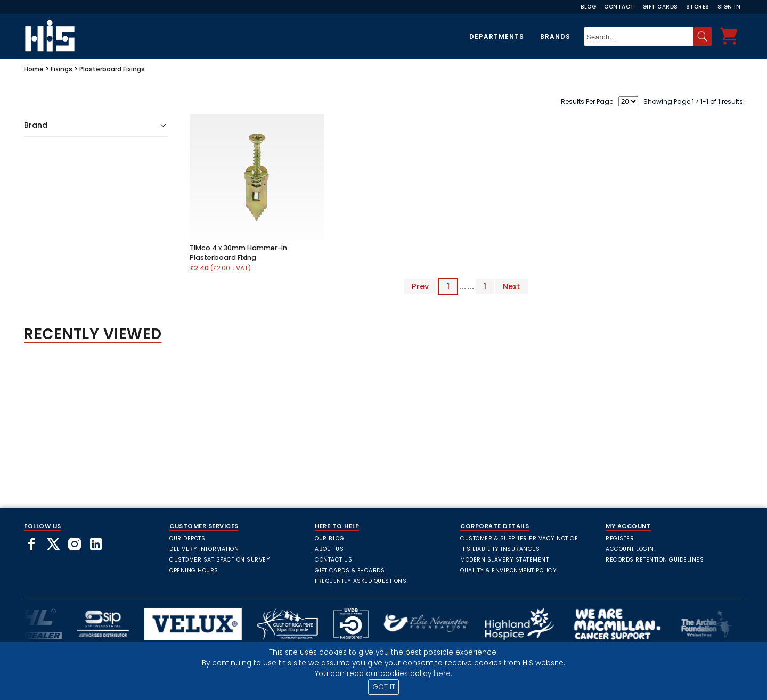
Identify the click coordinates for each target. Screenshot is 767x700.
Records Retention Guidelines (655, 560)
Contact (619, 7)
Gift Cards (660, 7)
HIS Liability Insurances (500, 549)
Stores (698, 7)
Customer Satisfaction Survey (220, 560)
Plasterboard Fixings (112, 69)
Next (512, 286)
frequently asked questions (361, 581)
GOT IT (384, 687)
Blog (588, 7)
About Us (329, 549)
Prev (420, 286)
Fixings (62, 69)
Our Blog (329, 538)
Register (620, 538)
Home (34, 69)
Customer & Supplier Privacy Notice (519, 538)
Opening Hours (194, 570)
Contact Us (333, 560)
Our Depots (187, 538)
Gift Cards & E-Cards (350, 570)
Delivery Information (204, 549)
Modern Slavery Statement (504, 560)
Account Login (630, 549)
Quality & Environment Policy (508, 570)
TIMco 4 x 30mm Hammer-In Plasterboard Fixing (238, 253)
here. (443, 674)
